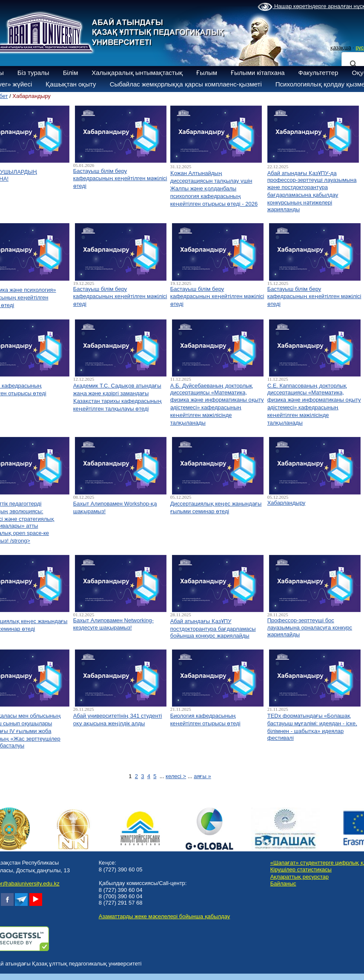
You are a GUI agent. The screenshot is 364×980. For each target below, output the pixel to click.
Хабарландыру (287, 503)
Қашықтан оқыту (71, 84)
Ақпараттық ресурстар (300, 877)
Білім (71, 73)
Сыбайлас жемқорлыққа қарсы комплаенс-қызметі (186, 84)
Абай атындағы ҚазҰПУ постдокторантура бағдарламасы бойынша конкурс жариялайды (213, 628)
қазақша (341, 48)
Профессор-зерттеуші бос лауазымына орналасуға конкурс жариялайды (310, 627)
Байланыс (283, 884)
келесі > (176, 776)
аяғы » (202, 776)
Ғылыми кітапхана (258, 73)
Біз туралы (33, 73)
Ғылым (207, 73)
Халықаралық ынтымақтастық (137, 73)
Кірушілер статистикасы (301, 869)
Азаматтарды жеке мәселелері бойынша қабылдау (164, 916)
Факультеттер (318, 73)
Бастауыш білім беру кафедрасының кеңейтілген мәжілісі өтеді (120, 178)
